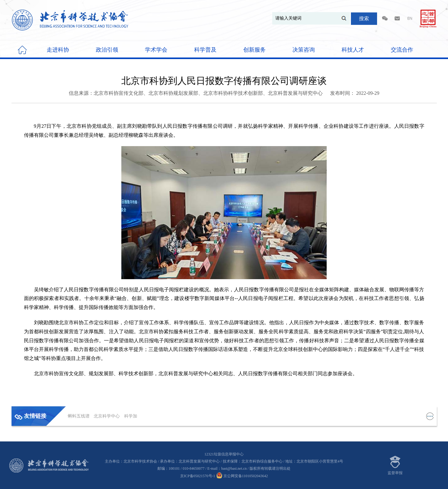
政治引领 (107, 50)
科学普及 (205, 50)
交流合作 (402, 50)
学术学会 (156, 50)
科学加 (131, 416)
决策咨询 (304, 50)
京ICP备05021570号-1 (198, 476)
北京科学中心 (107, 416)
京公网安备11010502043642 (242, 476)
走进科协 (58, 50)
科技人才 (353, 50)
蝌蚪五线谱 (79, 416)
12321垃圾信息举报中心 (224, 454)
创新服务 (254, 50)
